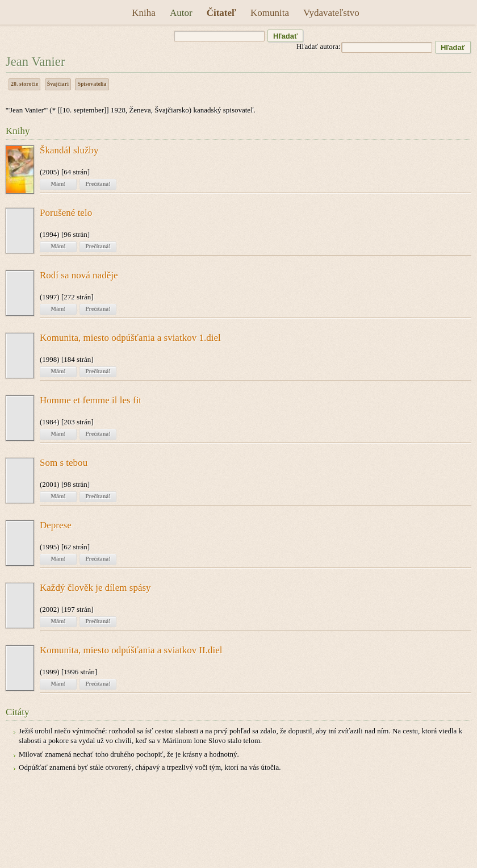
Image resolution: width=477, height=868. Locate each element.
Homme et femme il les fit (91, 400)
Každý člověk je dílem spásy (95, 588)
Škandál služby (69, 151)
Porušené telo (66, 213)
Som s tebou (64, 463)
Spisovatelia (92, 84)
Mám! (58, 184)
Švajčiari (58, 84)
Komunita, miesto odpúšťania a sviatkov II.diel (131, 650)
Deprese (56, 525)
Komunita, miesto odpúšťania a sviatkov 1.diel (130, 338)
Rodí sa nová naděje (79, 276)
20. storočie (24, 84)
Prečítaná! (98, 184)
